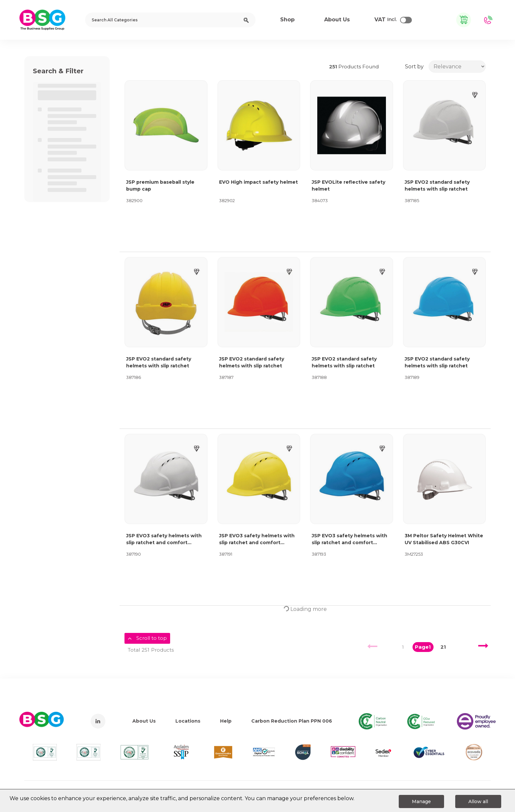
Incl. (386, 20)
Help (226, 721)
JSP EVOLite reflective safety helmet (348, 186)
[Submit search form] (246, 20)
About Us (144, 721)
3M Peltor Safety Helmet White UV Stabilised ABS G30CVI (444, 539)
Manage (421, 801)
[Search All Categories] (170, 20)
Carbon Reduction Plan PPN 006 (292, 721)
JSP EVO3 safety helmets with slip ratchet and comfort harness (164, 539)
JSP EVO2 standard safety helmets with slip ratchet (437, 186)
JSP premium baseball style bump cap (160, 186)
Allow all (478, 801)
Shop (287, 20)
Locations (188, 721)
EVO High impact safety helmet (258, 182)
